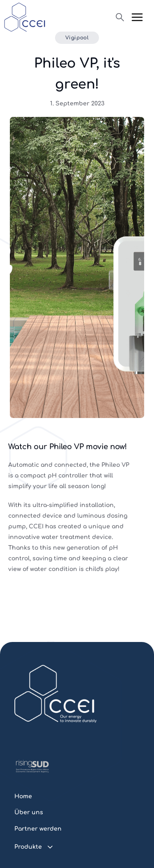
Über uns (29, 812)
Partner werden (38, 829)
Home (23, 796)
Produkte (28, 847)
